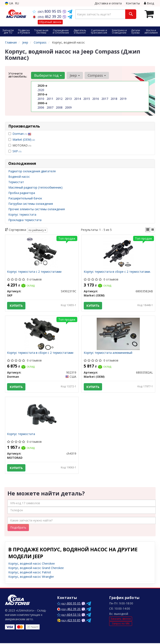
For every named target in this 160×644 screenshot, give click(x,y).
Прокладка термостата (25, 220)
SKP (17, 151)
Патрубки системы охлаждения (31, 204)
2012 (59, 99)
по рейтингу (37, 230)
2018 (114, 99)
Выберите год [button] (48, 75)
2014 (77, 99)
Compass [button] (97, 75)
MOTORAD (20, 145)
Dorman (22, 134)
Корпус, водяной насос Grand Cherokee (36, 569)
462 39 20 (47, 16)
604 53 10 (69, 615)
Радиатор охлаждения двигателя (32, 171)
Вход (149, 3)
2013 (68, 99)
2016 (96, 99)
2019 (123, 99)
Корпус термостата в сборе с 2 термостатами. (117, 272)
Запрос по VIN (121, 625)
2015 (87, 99)
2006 (41, 107)
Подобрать (18, 528)
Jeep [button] (75, 75)
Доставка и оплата (108, 3)
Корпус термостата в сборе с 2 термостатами (40, 353)
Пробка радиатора (22, 193)
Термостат (16, 182)
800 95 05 (47, 11)
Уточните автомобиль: (18, 75)
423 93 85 (69, 621)
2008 (59, 107)
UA (9, 3)
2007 (50, 107)
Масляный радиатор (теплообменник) (35, 187)
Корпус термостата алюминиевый (108, 353)
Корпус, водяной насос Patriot (30, 573)
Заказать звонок (121, 620)
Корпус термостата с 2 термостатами (34, 272)
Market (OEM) (24, 139)
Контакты (133, 3)
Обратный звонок (50, 22)
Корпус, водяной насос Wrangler (31, 577)
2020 (41, 90)
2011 (50, 99)
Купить (16, 306)
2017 (105, 99)
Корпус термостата (22, 214)
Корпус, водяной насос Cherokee (32, 564)
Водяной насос (19, 177)
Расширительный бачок (25, 198)
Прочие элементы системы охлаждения (37, 209)
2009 (68, 107)
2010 (41, 99)
